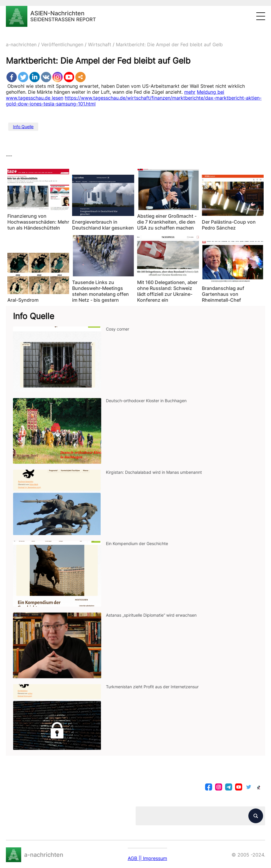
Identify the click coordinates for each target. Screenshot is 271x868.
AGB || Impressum (147, 858)
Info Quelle (23, 127)
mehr (190, 92)
